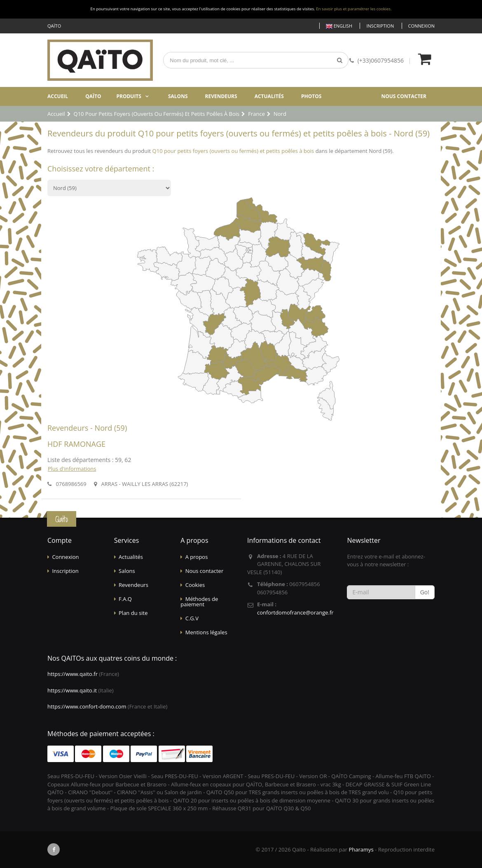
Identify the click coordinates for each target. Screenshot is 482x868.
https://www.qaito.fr (73, 674)
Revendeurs (221, 96)
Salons (178, 96)
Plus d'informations (72, 469)
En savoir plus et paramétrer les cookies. (354, 9)
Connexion (421, 26)
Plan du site (133, 613)
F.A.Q (125, 599)
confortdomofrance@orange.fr (295, 612)
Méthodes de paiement (199, 602)
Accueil (58, 96)
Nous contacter (404, 96)
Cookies (195, 585)
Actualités (269, 96)
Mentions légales (206, 632)
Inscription (380, 26)
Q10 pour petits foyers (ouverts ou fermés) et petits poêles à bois (233, 151)
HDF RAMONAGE (76, 444)
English (339, 26)
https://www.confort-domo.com (87, 706)
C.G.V (192, 618)
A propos (197, 557)
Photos (311, 96)
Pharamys (361, 849)
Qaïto (93, 96)
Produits (129, 96)
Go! (425, 592)
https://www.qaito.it (72, 690)
